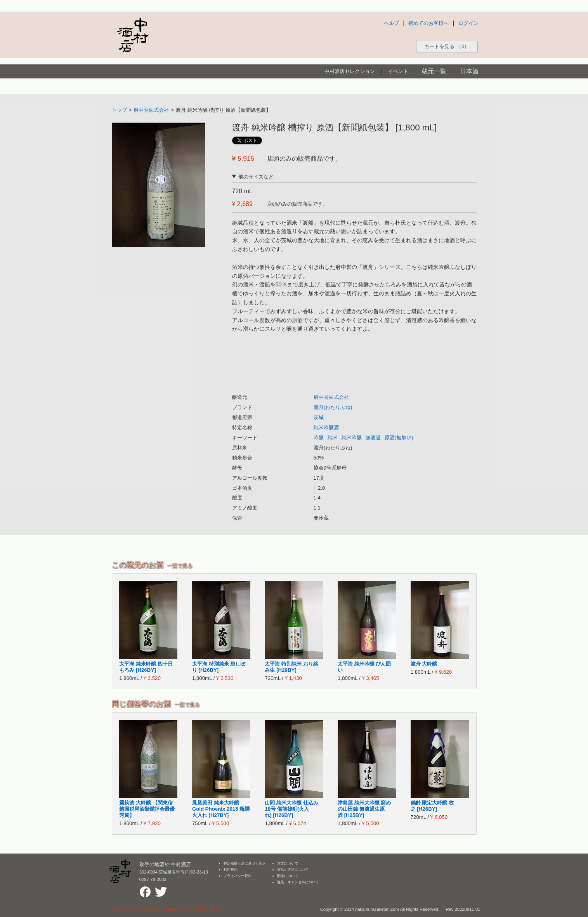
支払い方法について (293, 870)
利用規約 (231, 870)
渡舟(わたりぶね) (333, 407)
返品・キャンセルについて (298, 882)
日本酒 (469, 71)
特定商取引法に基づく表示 (245, 863)
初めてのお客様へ (428, 23)
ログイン (468, 23)
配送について (288, 876)
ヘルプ (391, 23)
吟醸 (319, 438)
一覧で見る (180, 566)
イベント (398, 71)
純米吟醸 (352, 438)
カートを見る (447, 46)
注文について (288, 863)
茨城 (319, 417)
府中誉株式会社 (151, 110)
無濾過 (373, 438)
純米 (333, 438)
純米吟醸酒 (326, 427)
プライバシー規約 (238, 876)
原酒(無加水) (399, 438)
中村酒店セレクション (350, 71)
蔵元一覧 (434, 71)
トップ (119, 110)
